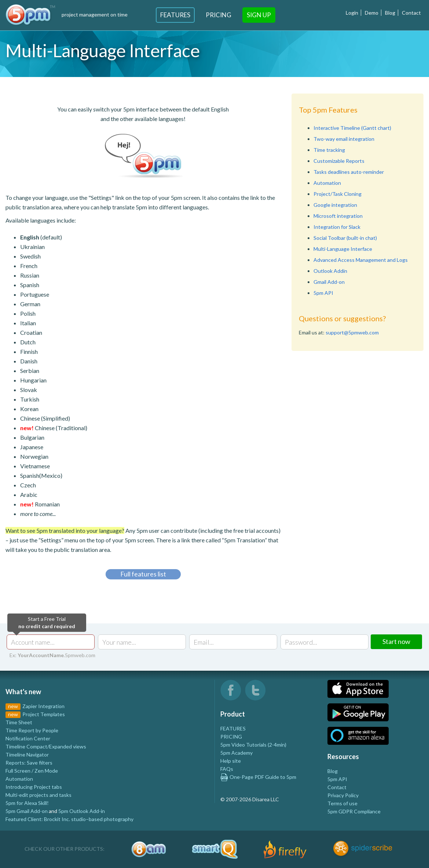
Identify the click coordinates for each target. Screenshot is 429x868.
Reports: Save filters (29, 763)
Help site (231, 761)
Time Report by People (32, 730)
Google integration (335, 205)
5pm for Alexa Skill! (27, 803)
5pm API (323, 293)
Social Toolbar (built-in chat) (345, 238)
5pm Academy (236, 753)
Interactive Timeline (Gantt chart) (352, 128)
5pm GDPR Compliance (354, 811)
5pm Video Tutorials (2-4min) (253, 745)
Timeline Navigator (27, 755)
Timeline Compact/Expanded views (46, 746)
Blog (390, 13)
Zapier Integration (43, 706)
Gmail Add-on (329, 282)
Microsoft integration (338, 216)
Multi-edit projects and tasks (38, 795)
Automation (327, 183)
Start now (396, 641)
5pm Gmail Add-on (27, 811)
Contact (411, 13)
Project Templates (44, 714)
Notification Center (28, 738)
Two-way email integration (344, 139)
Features (175, 15)
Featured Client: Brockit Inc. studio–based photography (69, 819)
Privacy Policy (343, 795)
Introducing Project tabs (34, 787)
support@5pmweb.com (352, 332)
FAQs (227, 769)
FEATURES (233, 728)
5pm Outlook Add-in (82, 811)
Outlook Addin (330, 271)
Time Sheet (19, 722)
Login (352, 13)
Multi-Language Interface (343, 249)
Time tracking (329, 150)
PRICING (231, 737)
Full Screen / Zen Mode (32, 771)
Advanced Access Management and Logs (361, 260)
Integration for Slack (337, 227)
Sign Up (259, 15)
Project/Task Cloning (338, 194)
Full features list (143, 574)
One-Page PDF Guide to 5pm (258, 777)
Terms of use (342, 803)
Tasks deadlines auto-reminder (349, 172)
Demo (372, 13)
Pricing (219, 15)
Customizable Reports (339, 161)
